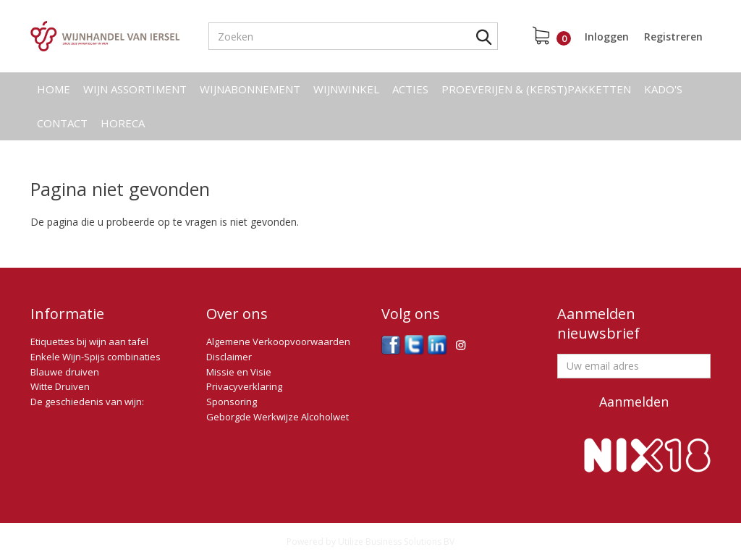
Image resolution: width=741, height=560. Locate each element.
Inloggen (607, 37)
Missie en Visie (239, 372)
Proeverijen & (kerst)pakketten (536, 89)
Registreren (673, 37)
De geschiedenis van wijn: (87, 402)
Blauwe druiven (65, 372)
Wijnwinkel (346, 89)
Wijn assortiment (135, 89)
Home (54, 89)
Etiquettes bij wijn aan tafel (89, 341)
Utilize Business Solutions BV (396, 542)
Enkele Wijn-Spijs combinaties (96, 357)
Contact (62, 123)
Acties (410, 89)
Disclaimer (229, 357)
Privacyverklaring (244, 386)
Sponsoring (232, 402)
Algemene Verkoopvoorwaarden (278, 341)
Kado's (663, 89)
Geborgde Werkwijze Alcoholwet (278, 417)
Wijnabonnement (250, 89)
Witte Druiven (60, 386)
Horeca (123, 123)
